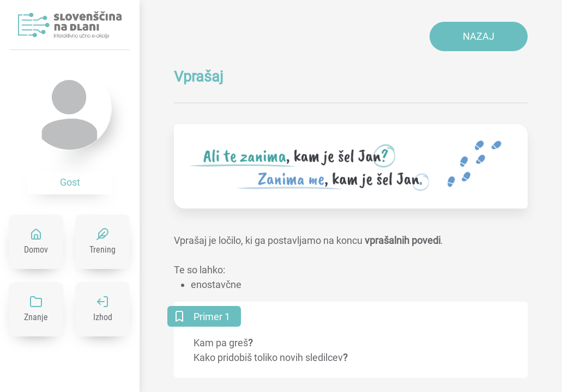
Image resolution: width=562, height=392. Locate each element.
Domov (36, 250)
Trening (102, 250)
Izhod (103, 317)
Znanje (36, 317)
